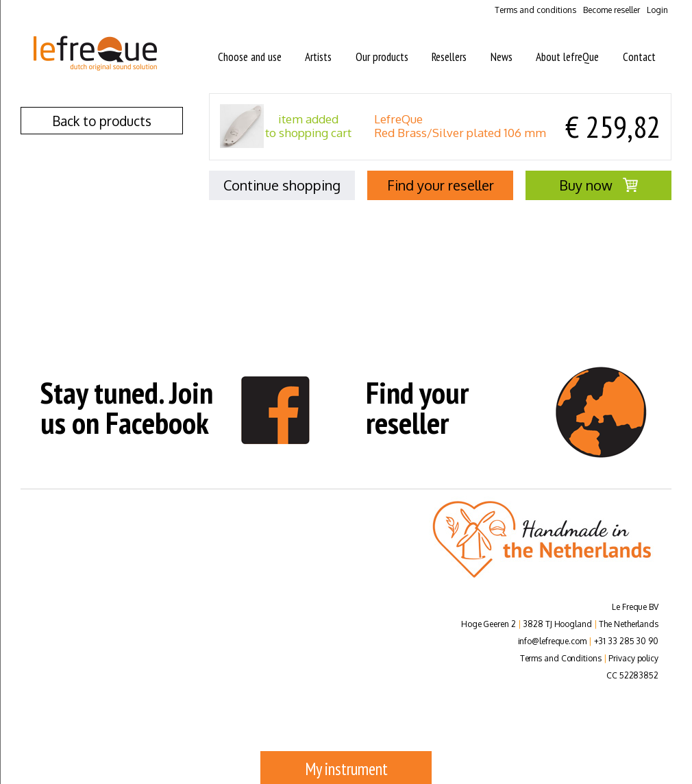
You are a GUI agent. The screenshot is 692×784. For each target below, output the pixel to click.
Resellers (449, 57)
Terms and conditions (535, 10)
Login (657, 10)
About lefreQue (567, 57)
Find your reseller (441, 185)
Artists (318, 57)
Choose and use (250, 57)
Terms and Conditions (561, 658)
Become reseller (611, 10)
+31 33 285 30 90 (626, 641)
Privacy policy (633, 658)
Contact (639, 57)
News (502, 57)
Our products (382, 57)
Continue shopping (282, 185)
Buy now (598, 185)
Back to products (102, 121)
